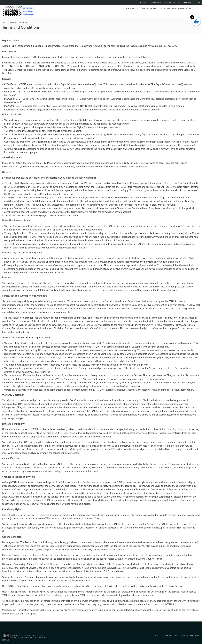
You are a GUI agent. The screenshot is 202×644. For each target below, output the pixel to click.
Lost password (185, 2)
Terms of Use (169, 2)
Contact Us (156, 2)
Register (144, 2)
